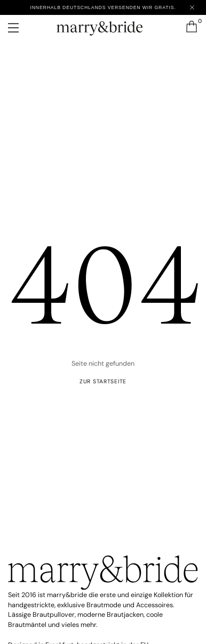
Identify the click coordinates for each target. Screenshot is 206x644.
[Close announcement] (192, 7)
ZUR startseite (103, 381)
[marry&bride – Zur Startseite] (103, 26)
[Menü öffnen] (21, 28)
